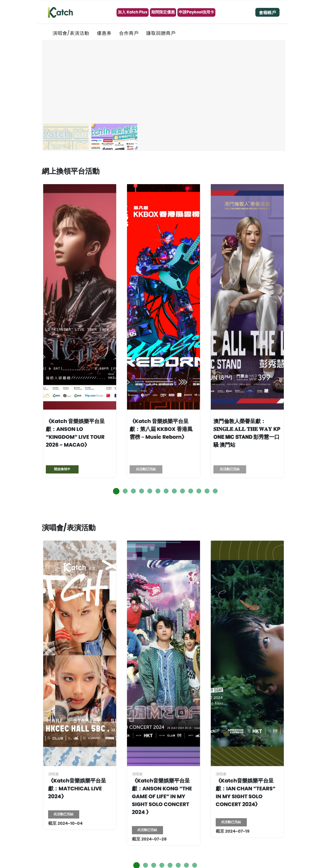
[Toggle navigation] (267, 12)
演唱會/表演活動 (71, 33)
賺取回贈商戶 (161, 33)
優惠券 (104, 33)
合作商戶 (129, 33)
